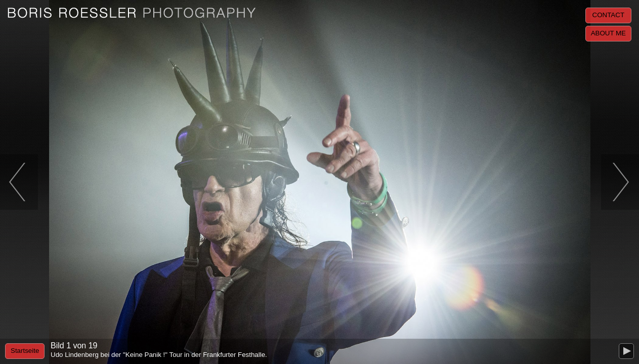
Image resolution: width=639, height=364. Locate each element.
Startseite (25, 351)
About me (608, 33)
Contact (608, 15)
